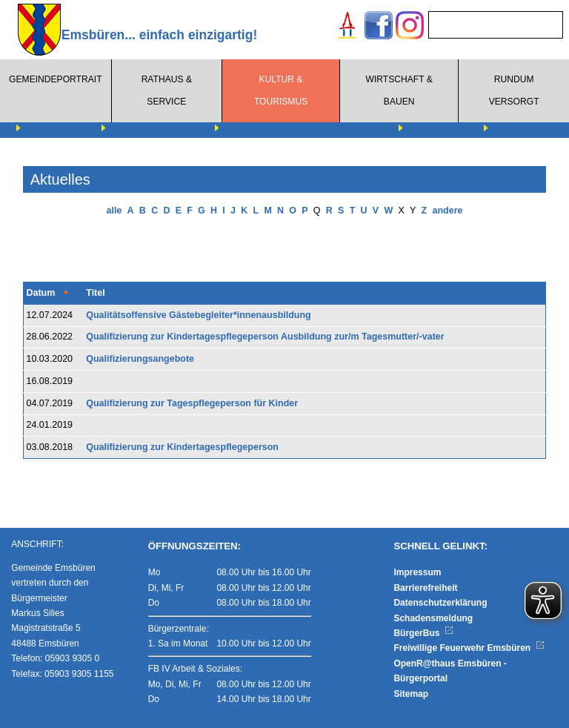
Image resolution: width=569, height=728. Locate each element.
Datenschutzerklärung (440, 603)
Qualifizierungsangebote (140, 359)
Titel (95, 293)
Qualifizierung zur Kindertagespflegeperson (182, 447)
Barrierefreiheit (425, 588)
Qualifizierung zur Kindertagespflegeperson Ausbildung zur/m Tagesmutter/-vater (265, 337)
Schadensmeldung (433, 618)
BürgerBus (423, 633)
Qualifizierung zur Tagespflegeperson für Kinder (192, 403)
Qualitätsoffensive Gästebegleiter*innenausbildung (199, 315)
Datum (40, 293)
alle (114, 211)
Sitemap (411, 694)
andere (447, 211)
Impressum (417, 572)
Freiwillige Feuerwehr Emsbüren (469, 648)
